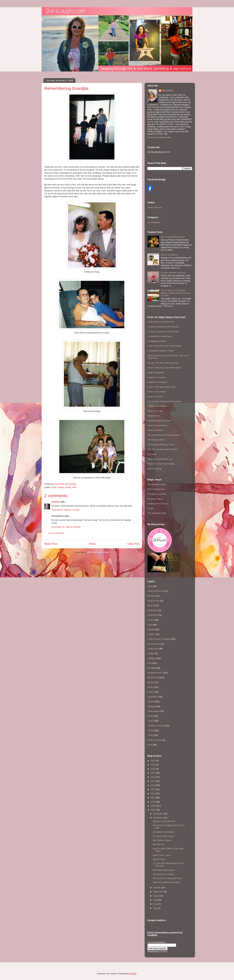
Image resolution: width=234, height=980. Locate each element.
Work (150, 745)
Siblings (151, 706)
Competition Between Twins (160, 351)
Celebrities (152, 615)
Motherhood (153, 678)
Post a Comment (56, 533)
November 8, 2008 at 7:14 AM (65, 510)
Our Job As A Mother (157, 406)
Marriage (152, 668)
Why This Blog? (155, 469)
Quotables (152, 697)
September (159, 892)
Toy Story (152, 454)
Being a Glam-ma (156, 591)
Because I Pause (155, 499)
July (155, 900)
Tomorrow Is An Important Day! (167, 878)
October (157, 888)
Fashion (151, 634)
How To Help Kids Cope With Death (164, 368)
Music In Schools (155, 397)
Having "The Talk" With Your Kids (163, 363)
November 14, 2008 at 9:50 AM (66, 527)
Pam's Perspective (156, 489)
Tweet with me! (154, 207)
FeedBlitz (163, 951)
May (156, 908)
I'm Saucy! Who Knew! (163, 836)
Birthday (151, 596)
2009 (153, 806)
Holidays (151, 658)
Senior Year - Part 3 (162, 855)
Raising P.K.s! (154, 416)
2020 (153, 765)
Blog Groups (153, 601)
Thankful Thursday (156, 726)
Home (92, 544)
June (156, 904)
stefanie (55, 502)
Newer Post (51, 544)
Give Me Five (154, 644)
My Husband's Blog (156, 484)
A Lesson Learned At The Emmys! (163, 327)
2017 (153, 773)
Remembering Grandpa (164, 870)
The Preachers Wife (157, 513)
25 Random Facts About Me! (161, 322)
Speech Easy (159, 859)
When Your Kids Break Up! (160, 459)
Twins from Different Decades (166, 882)
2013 (153, 789)
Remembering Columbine (159, 421)
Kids (74, 487)
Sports (150, 716)
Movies (151, 682)
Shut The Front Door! (157, 425)
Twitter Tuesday (155, 740)
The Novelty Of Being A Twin (161, 445)
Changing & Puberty (157, 341)
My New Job (158, 844)
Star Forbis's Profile (155, 185)
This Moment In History (163, 874)
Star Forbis (168, 91)
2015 (153, 781)
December (158, 814)
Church (151, 620)
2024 (153, 760)
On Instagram (154, 222)
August (157, 896)
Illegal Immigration (156, 372)
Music (150, 687)
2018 (153, 769)
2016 (153, 777)
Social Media (153, 711)
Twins (150, 735)
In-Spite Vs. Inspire (156, 377)
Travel (150, 730)
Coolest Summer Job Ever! (173, 273)
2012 (153, 793)
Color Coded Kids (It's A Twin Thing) (164, 346)
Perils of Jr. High (155, 411)
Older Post (133, 544)
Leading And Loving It (158, 504)
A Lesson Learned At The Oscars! (163, 332)
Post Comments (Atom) (98, 552)
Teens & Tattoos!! (156, 430)
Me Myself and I (155, 673)
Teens (150, 721)
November (158, 818)
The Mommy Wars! (156, 440)
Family (61, 487)
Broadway (152, 610)
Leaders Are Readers (157, 382)
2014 (153, 785)
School (151, 702)
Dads (54, 487)
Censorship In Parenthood (160, 336)
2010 (153, 802)
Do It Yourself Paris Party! (173, 237)
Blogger (133, 974)
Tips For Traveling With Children (162, 449)
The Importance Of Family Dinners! (164, 435)
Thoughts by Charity (157, 494)
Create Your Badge (155, 193)
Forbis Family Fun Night (159, 639)
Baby (150, 586)
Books (150, 605)
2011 (153, 798)
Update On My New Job (164, 821)
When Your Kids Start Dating (161, 464)
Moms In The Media (157, 392)
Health (68, 487)
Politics (151, 692)
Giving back (153, 649)
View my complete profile (159, 137)
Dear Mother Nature (162, 840)
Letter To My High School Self (161, 387)
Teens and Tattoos (169, 255)
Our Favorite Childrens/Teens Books (164, 401)
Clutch (150, 508)
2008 (153, 810)
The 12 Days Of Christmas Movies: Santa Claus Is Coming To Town (175, 293)
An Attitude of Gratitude (163, 832)
